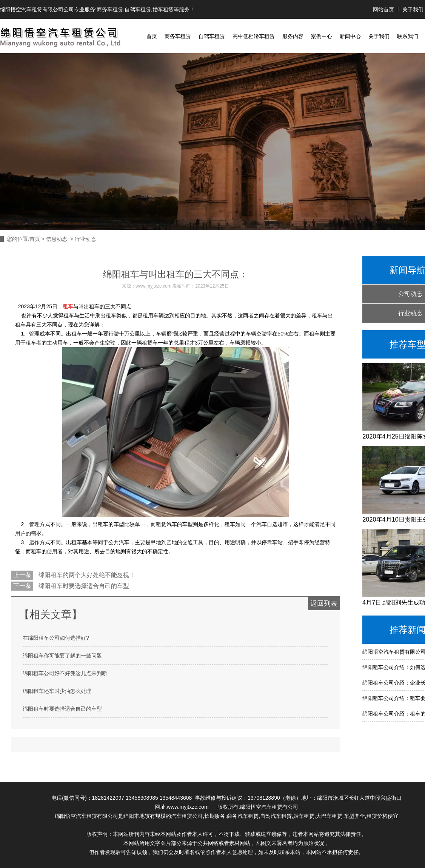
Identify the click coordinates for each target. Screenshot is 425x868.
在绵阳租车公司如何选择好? (56, 638)
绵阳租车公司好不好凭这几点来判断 (65, 673)
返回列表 (324, 603)
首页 (152, 36)
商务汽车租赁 (243, 816)
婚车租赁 (163, 9)
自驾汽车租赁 (276, 816)
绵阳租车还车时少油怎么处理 (57, 691)
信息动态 (57, 239)
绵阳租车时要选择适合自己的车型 (83, 586)
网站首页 (384, 9)
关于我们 (413, 9)
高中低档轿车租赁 (254, 36)
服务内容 (293, 36)
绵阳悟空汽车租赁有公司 (269, 807)
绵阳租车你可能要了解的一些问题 (62, 656)
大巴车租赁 (329, 816)
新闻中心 (350, 36)
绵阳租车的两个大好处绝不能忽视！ (86, 575)
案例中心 (322, 36)
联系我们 (408, 36)
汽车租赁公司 (187, 816)
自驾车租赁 (138, 9)
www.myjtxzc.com (153, 286)
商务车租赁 (110, 9)
